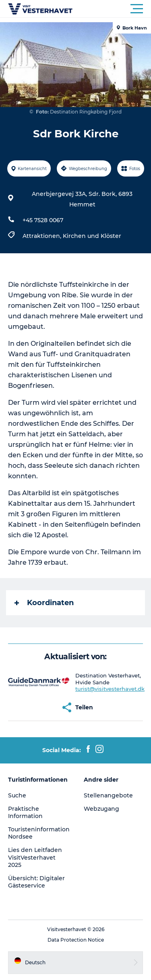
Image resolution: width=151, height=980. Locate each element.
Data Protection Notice (76, 940)
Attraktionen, (43, 236)
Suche (17, 795)
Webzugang (101, 809)
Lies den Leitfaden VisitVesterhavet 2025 (35, 857)
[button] (112, 9)
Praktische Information (25, 812)
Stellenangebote (108, 795)
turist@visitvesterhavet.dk (110, 689)
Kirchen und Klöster (92, 236)
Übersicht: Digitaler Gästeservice (36, 882)
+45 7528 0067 (43, 220)
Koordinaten (44, 603)
